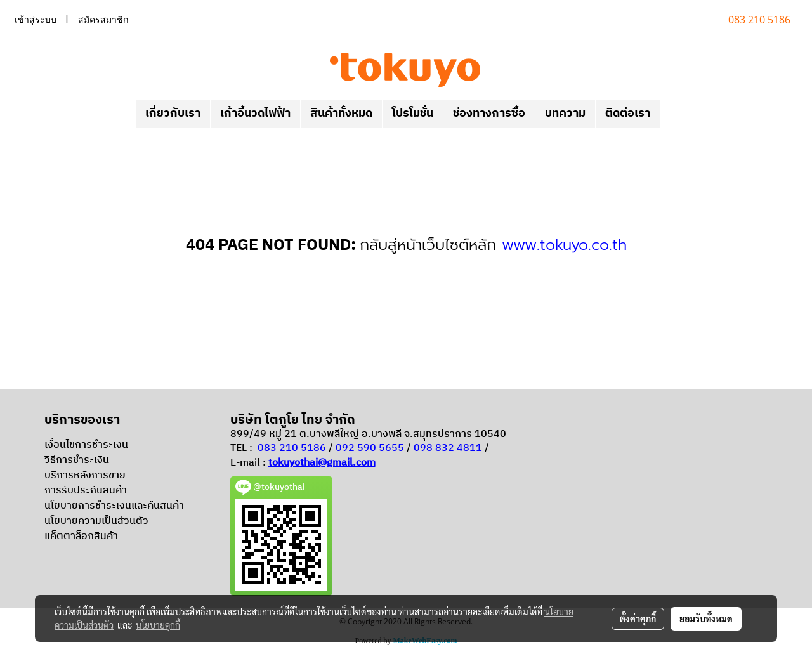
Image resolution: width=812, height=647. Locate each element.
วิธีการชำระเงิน (77, 460)
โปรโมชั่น (413, 114)
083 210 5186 (292, 448)
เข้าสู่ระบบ (36, 20)
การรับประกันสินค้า (86, 491)
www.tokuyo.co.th (564, 245)
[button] (671, 114)
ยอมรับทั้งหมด (706, 618)
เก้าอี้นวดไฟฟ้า (255, 114)
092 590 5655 (370, 448)
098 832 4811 (448, 448)
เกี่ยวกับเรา (173, 114)
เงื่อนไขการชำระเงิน (86, 445)
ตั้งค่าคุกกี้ (638, 618)
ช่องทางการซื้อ (489, 114)
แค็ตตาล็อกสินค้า (81, 536)
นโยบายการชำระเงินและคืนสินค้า (114, 506)
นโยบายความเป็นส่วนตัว (96, 521)
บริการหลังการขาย (85, 475)
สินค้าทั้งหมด (341, 114)
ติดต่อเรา (628, 114)
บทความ (565, 114)
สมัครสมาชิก (103, 20)
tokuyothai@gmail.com (322, 463)
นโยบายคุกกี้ (158, 625)
